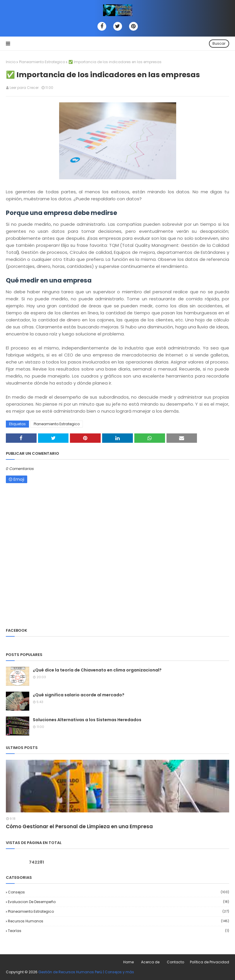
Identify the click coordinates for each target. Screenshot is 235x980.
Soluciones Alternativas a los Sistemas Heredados (87, 720)
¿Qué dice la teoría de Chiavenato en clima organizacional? (97, 670)
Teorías (119, 931)
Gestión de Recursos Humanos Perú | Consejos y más (86, 972)
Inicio (11, 62)
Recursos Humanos (119, 921)
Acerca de (150, 962)
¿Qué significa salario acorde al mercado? (79, 695)
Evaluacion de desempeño (119, 902)
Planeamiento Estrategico (42, 62)
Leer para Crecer (24, 88)
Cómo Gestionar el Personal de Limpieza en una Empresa (79, 826)
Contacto (175, 962)
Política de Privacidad (210, 962)
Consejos (119, 892)
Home (128, 962)
